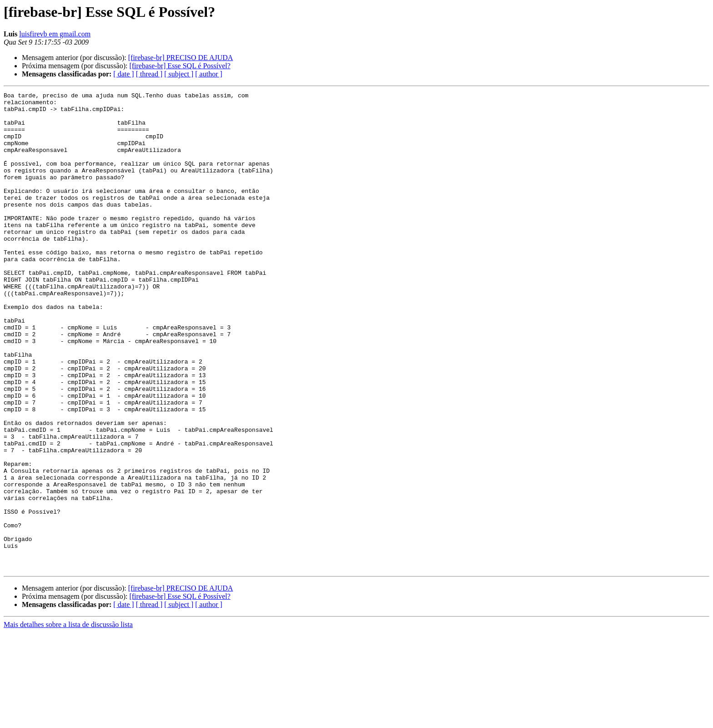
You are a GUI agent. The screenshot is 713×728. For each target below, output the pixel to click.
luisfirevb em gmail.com (55, 34)
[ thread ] (149, 74)
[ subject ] (179, 74)
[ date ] (123, 74)
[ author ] (209, 74)
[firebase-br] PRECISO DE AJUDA (181, 58)
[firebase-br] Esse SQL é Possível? (180, 66)
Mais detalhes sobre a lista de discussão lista (68, 720)
